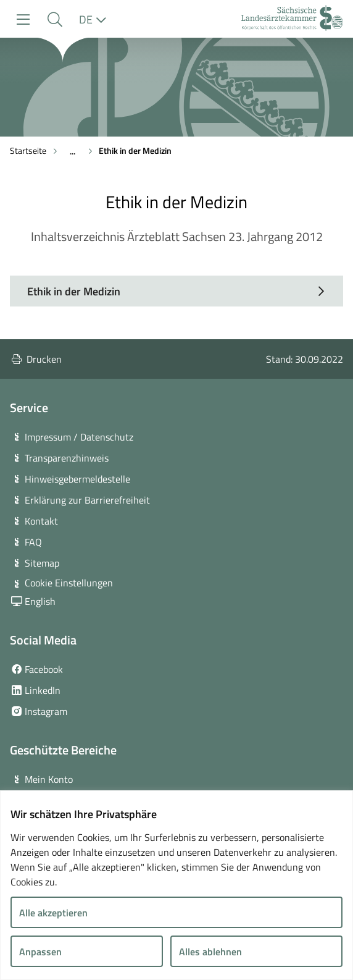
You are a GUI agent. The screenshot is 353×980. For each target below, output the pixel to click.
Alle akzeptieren (53, 913)
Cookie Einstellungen (69, 583)
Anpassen (40, 952)
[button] (55, 19)
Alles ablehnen (210, 952)
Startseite (28, 150)
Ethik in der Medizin (135, 150)
